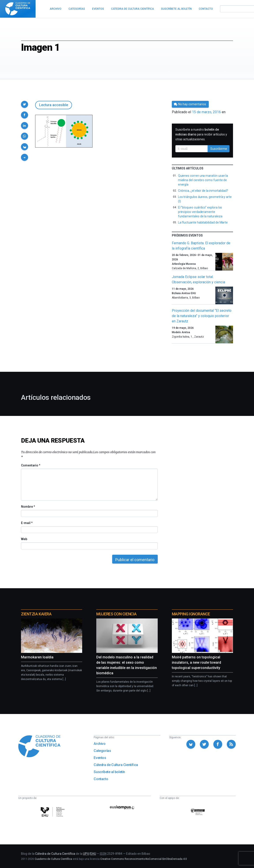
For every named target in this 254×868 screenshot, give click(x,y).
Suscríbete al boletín (109, 772)
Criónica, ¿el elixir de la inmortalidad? (203, 191)
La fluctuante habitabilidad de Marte (203, 222)
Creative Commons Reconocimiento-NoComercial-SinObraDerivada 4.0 (144, 859)
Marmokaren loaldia (37, 657)
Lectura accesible (54, 105)
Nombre (28, 507)
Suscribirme (219, 149)
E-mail (27, 523)
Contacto (101, 779)
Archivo (100, 744)
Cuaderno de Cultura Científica (53, 859)
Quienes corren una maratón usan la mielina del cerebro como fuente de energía (203, 180)
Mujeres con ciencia (116, 614)
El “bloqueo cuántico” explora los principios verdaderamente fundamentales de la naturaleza (200, 212)
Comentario (31, 465)
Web (24, 539)
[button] (25, 104)
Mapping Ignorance (191, 614)
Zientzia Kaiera (36, 614)
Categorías (102, 751)
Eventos (100, 758)
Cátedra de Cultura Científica (116, 765)
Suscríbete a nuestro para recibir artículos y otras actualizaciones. (201, 134)
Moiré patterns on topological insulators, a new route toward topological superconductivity (196, 662)
